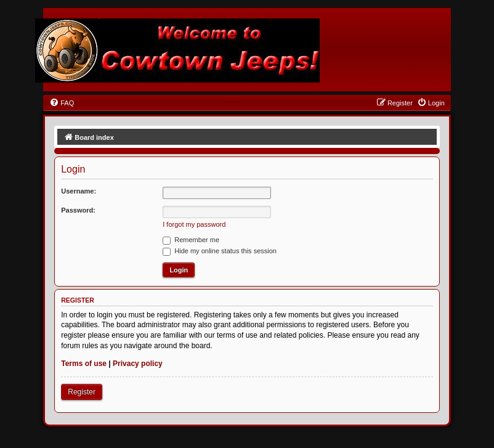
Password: (78, 210)
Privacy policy (138, 364)
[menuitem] (62, 103)
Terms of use (84, 364)
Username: (79, 191)
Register (82, 392)
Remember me (191, 240)
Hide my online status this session (220, 251)
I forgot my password (194, 224)
